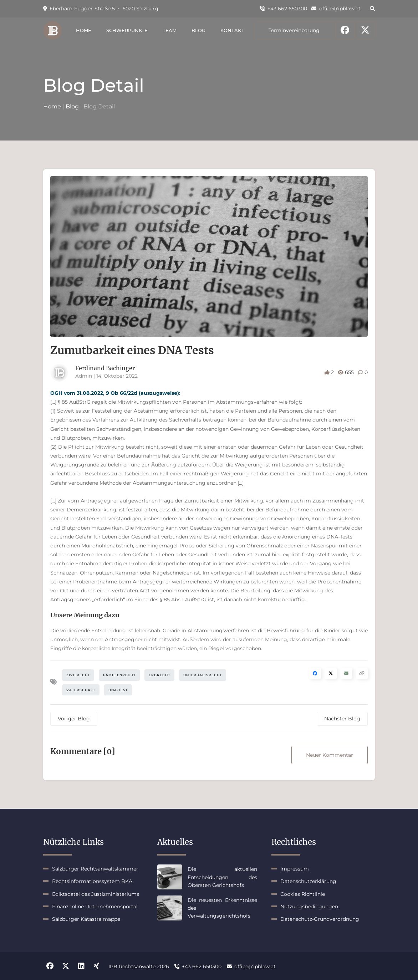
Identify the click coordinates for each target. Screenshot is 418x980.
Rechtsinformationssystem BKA (92, 881)
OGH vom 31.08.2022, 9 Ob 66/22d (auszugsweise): (115, 393)
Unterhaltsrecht (203, 675)
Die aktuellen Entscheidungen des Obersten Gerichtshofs (222, 877)
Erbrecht (159, 675)
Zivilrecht (78, 675)
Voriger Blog (74, 719)
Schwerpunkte (127, 30)
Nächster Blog (342, 719)
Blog (198, 30)
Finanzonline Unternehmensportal (95, 907)
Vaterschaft (81, 690)
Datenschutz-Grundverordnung (320, 919)
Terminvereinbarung (294, 30)
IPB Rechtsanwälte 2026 (139, 966)
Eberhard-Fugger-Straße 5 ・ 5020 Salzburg (101, 9)
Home (84, 30)
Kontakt (232, 30)
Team (170, 30)
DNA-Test (118, 690)
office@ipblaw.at (336, 9)
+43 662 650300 (283, 9)
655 (346, 372)
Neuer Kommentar (330, 755)
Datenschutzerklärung (308, 881)
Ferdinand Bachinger (105, 368)
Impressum (295, 869)
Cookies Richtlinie (303, 894)
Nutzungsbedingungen (309, 907)
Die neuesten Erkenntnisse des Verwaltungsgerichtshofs (222, 908)
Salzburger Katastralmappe (86, 919)
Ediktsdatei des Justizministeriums (96, 894)
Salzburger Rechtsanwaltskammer (95, 869)
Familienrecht (119, 675)
